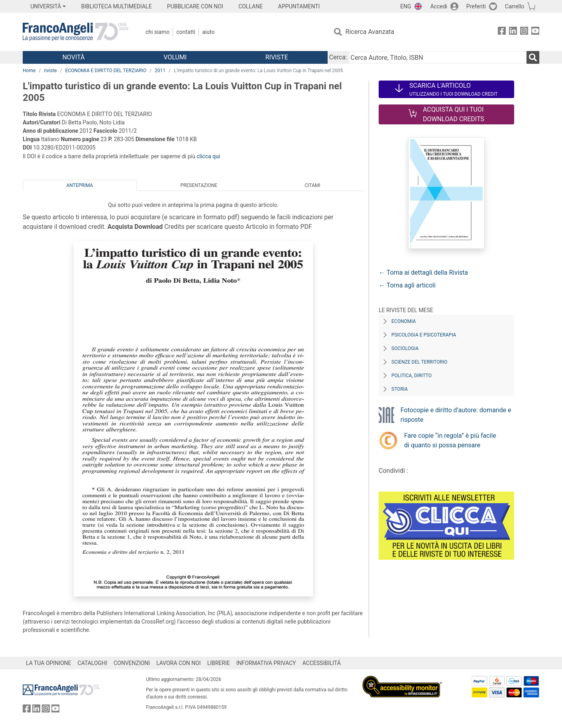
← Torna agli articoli (407, 285)
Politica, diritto (412, 376)
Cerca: (338, 57)
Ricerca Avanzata (370, 32)
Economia (404, 321)
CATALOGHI (92, 663)
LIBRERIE (219, 663)
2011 (160, 71)
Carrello (515, 6)
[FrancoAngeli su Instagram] (524, 32)
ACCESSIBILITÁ (322, 663)
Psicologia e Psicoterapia (424, 335)
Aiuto (208, 32)
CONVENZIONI (132, 663)
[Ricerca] (533, 57)
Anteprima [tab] (80, 185)
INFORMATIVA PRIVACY (266, 663)
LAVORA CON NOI (179, 663)
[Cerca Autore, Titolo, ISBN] (438, 57)
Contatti (186, 32)
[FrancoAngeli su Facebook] (502, 32)
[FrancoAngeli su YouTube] (535, 32)
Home (29, 71)
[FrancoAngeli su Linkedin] (513, 32)
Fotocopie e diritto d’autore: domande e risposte (456, 415)
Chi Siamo (157, 32)
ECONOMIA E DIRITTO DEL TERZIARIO (106, 71)
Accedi (439, 6)
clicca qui (208, 156)
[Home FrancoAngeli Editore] (76, 32)
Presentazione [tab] (199, 185)
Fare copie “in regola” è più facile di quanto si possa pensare (450, 440)
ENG (406, 6)
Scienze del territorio (420, 362)
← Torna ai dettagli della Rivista (423, 273)
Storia (400, 389)
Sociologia (405, 348)
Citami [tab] (312, 185)
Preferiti (476, 6)
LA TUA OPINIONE (49, 663)
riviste (50, 71)
